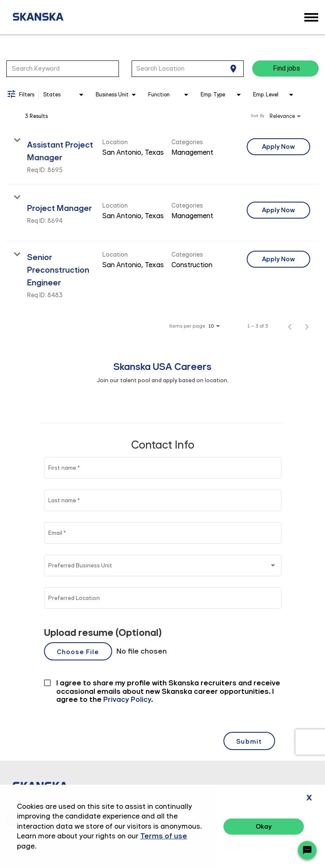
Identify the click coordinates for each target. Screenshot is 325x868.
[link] (162, 156)
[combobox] (63, 68)
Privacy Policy (223, 850)
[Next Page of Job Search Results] (307, 326)
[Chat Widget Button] (307, 850)
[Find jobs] (285, 68)
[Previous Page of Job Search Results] (290, 326)
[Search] (285, 68)
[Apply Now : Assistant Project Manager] (278, 147)
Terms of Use (272, 850)
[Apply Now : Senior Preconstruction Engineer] (278, 259)
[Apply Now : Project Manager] (278, 210)
